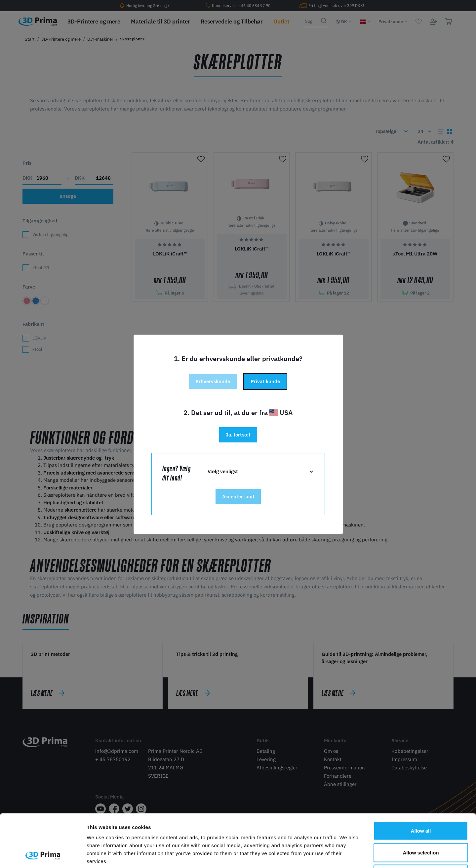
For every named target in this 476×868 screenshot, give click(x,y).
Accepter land (238, 497)
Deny (421, 824)
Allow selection (421, 803)
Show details (347, 855)
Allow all (421, 781)
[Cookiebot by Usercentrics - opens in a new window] (43, 855)
